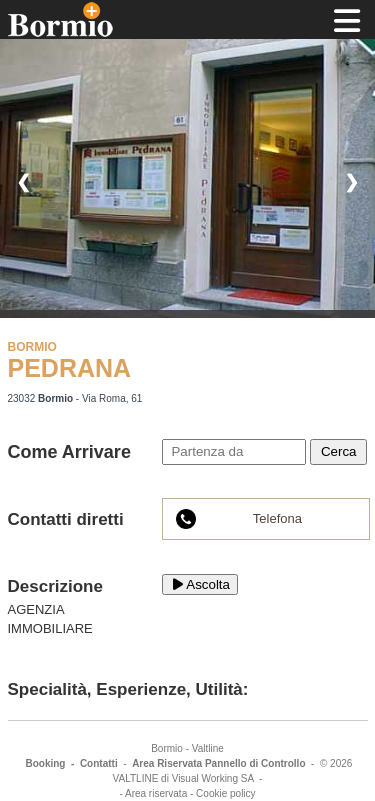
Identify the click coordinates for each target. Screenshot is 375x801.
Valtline (208, 748)
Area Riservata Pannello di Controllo (218, 763)
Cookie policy (225, 793)
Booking (45, 763)
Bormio (167, 748)
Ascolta (200, 584)
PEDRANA (70, 368)
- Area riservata (153, 793)
